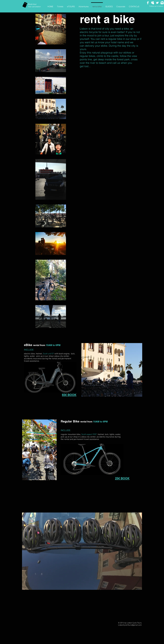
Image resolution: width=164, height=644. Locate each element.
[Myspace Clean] (153, 3)
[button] (82, 551)
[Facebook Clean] (148, 3)
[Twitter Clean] (157, 3)
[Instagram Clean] (162, 3)
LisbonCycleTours (125, 625)
